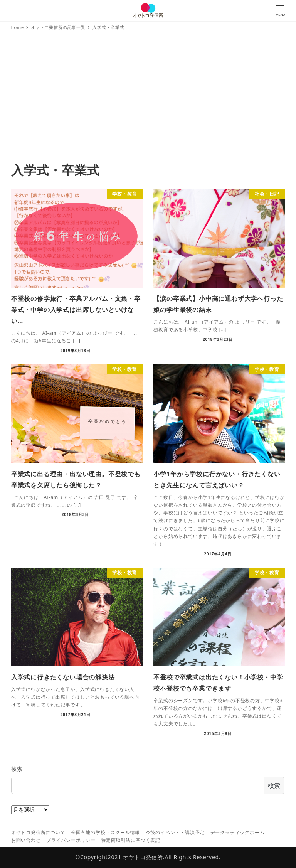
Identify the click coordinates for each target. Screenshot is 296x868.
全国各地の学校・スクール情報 (105, 832)
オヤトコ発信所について (38, 832)
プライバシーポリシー (71, 840)
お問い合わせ (26, 840)
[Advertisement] (148, 104)
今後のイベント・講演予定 (175, 832)
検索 (17, 769)
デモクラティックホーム (238, 832)
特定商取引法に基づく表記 (131, 840)
